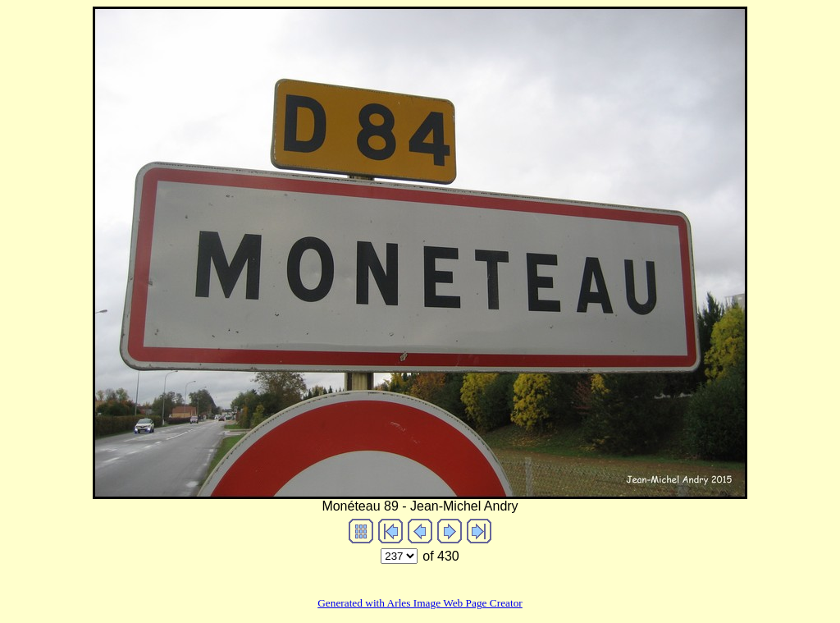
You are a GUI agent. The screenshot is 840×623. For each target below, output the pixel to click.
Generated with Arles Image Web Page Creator (420, 603)
